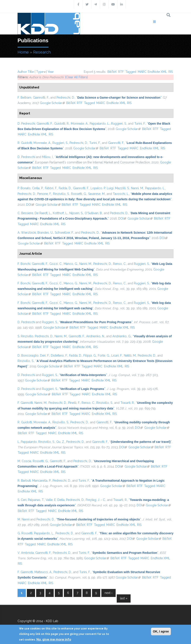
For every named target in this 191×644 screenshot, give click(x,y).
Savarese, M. (97, 194)
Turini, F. (140, 124)
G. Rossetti (25, 533)
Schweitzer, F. (64, 233)
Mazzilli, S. (122, 188)
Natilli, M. (130, 355)
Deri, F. (45, 355)
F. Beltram (24, 98)
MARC (142, 72)
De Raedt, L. (43, 213)
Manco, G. (71, 264)
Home (23, 52)
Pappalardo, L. (100, 124)
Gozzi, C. (56, 264)
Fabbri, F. (51, 188)
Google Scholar (52, 103)
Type (40, 72)
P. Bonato (24, 188)
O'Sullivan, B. (94, 213)
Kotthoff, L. (60, 213)
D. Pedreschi (26, 124)
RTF (121, 72)
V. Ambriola (26, 553)
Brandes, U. (45, 233)
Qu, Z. (61, 442)
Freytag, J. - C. (96, 500)
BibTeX (112, 72)
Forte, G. (104, 355)
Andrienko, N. (95, 336)
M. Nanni (23, 519)
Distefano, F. (59, 355)
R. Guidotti (25, 143)
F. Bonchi (24, 264)
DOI (30, 205)
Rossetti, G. (79, 194)
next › (108, 593)
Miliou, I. (48, 157)
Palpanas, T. (36, 500)
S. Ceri (22, 500)
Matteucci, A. (43, 572)
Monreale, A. (79, 124)
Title (31, 72)
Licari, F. (117, 355)
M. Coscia (24, 461)
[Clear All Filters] (76, 77)
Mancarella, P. (42, 481)
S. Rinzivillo (25, 336)
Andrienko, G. (122, 336)
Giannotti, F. (41, 98)
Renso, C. (120, 264)
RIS (171, 72)
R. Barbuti (24, 481)
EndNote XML (157, 72)
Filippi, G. (90, 355)
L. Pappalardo (27, 442)
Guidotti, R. (62, 124)
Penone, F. (44, 194)
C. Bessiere (25, 213)
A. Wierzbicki (27, 233)
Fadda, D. (65, 188)
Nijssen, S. (76, 213)
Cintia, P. (38, 188)
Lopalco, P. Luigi (102, 188)
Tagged (131, 72)
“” (119, 98)
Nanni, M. (137, 188)
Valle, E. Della (55, 500)
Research (42, 52)
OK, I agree (161, 631)
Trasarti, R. (127, 403)
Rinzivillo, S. (61, 194)
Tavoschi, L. (121, 194)
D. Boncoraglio (28, 355)
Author (22, 72)
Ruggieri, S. (119, 124)
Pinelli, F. (74, 403)
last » (124, 598)
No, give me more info (54, 639)
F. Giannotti (25, 403)
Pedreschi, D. (66, 98)
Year (51, 72)
